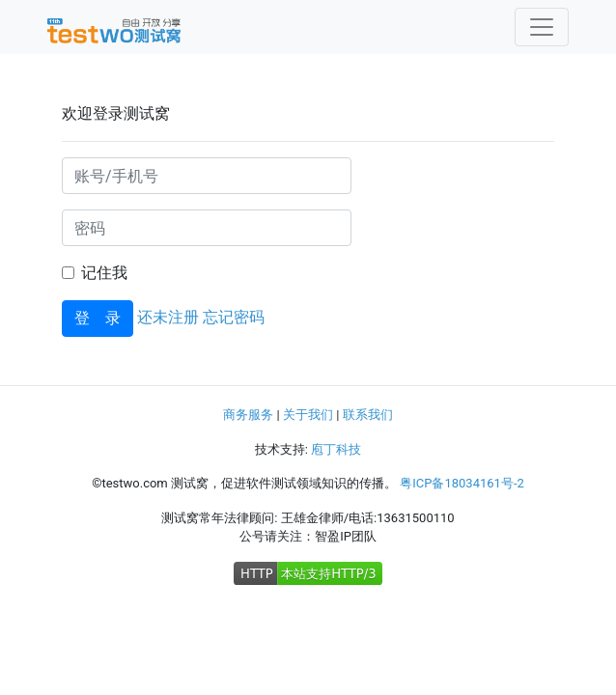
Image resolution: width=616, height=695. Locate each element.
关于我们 (308, 415)
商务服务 (248, 415)
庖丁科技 (336, 449)
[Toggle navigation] (542, 27)
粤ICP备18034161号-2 (462, 483)
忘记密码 (234, 317)
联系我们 (368, 415)
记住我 (104, 273)
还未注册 (168, 317)
